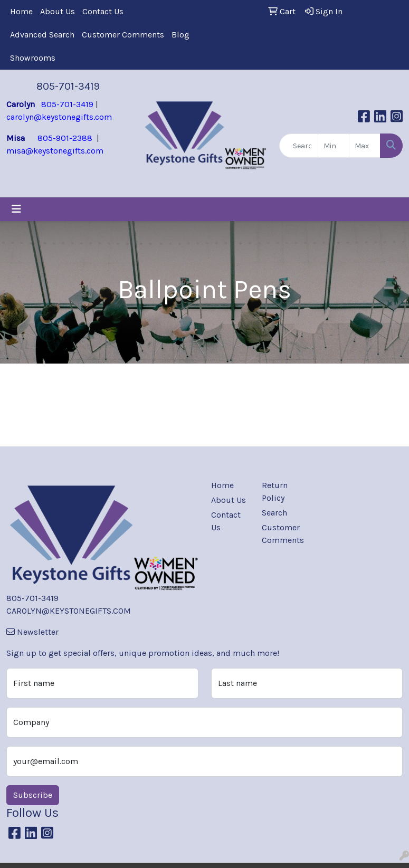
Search (274, 513)
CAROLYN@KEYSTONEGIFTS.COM (69, 611)
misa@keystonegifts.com (55, 151)
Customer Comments (123, 35)
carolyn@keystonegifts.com (59, 117)
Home (21, 11)
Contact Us (103, 11)
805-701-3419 (68, 86)
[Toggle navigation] (16, 209)
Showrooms (33, 58)
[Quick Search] (299, 146)
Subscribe (33, 795)
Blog (180, 35)
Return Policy (275, 492)
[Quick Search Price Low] (334, 146)
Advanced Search (42, 35)
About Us (58, 11)
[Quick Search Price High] (365, 146)
